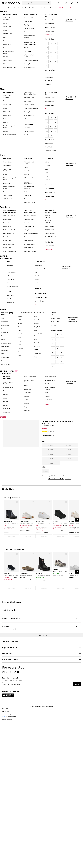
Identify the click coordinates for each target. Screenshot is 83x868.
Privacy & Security (7, 709)
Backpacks (10, 265)
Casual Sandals (29, 18)
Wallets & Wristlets (13, 286)
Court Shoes (28, 51)
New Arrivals (49, 31)
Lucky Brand (5, 347)
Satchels (9, 276)
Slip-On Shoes (7, 60)
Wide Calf (48, 84)
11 (56, 61)
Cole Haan (4, 332)
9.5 (56, 57)
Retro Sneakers (8, 237)
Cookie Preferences (7, 719)
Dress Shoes (7, 112)
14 (47, 136)
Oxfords (6, 122)
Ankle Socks (10, 295)
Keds (19, 330)
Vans (19, 355)
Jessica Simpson (6, 343)
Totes (8, 283)
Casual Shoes (7, 27)
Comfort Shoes (8, 34)
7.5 (51, 52)
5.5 (47, 48)
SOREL (36, 350)
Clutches (10, 269)
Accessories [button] (39, 8)
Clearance (48, 35)
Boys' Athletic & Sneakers (50, 217)
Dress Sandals (28, 21)
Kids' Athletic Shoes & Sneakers (51, 211)
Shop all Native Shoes (49, 426)
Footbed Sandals (29, 28)
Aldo (3, 318)
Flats (5, 37)
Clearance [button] (66, 8)
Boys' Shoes (28, 158)
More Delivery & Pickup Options (60, 479)
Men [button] (15, 8)
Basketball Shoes (29, 98)
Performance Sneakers (31, 60)
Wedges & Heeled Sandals (29, 36)
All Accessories (40, 262)
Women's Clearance (7, 378)
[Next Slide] (77, 520)
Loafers (5, 48)
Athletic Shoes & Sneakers (8, 19)
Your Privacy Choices (9, 717)
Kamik (36, 339)
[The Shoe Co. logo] (11, 3)
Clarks (3, 329)
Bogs (36, 316)
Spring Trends (50, 27)
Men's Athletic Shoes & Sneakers (30, 93)
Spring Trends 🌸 (56, 8)
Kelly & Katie (55, 322)
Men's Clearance (30, 377)
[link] (11, 526)
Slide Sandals (28, 135)
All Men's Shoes (9, 92)
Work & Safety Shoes (10, 67)
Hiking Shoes (7, 44)
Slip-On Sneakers (29, 67)
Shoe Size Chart (50, 192)
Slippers (6, 64)
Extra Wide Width (50, 151)
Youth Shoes (7, 166)
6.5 (56, 48)
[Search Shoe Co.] (34, 3)
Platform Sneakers (9, 233)
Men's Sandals (29, 124)
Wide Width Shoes (9, 199)
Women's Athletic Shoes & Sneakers (30, 43)
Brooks (20, 323)
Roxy (3, 354)
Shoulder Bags (11, 279)
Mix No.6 (54, 325)
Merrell (37, 343)
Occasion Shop (50, 20)
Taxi (2, 361)
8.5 (47, 57)
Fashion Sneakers (29, 105)
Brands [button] (47, 8)
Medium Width (49, 77)
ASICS (20, 320)
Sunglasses (38, 283)
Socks (9, 292)
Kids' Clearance (50, 377)
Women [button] (10, 8)
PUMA (47, 176)
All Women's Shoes (10, 14)
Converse (48, 166)
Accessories (49, 185)
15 (51, 136)
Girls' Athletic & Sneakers (50, 222)
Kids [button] (19, 8)
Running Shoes (28, 64)
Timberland (38, 354)
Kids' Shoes (7, 158)
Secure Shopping (6, 714)
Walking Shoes (8, 248)
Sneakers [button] (25, 8)
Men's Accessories (41, 294)
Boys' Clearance (50, 380)
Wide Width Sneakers (31, 119)
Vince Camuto (6, 364)
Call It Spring (5, 325)
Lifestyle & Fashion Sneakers (30, 56)
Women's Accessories (39, 289)
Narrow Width (49, 74)
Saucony (20, 345)
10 (47, 61)
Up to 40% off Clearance (71, 37)
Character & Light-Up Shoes (10, 179)
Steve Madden (6, 357)
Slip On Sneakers (50, 233)
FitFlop (3, 340)
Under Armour (22, 352)
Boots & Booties (8, 387)
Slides (26, 32)
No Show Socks (11, 302)
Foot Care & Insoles (40, 269)
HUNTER (37, 330)
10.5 (51, 61)
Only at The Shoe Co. (51, 15)
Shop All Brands (57, 330)
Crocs (47, 169)
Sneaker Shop (50, 242)
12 (47, 66)
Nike (46, 173)
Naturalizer (5, 350)
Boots (5, 23)
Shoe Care (38, 276)
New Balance (22, 334)
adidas (47, 162)
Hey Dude (37, 327)
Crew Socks (10, 299)
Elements (37, 323)
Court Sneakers (29, 223)
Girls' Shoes (28, 183)
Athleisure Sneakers (30, 48)
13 (56, 131)
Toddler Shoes (7, 162)
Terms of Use (6, 711)
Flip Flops (27, 25)
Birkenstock (5, 322)
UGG (36, 357)
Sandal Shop (49, 24)
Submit (77, 684)
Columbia (37, 320)
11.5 (47, 131)
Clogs (5, 30)
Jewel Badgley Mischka (39, 335)
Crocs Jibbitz (38, 265)
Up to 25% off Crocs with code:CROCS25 (73, 335)
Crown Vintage (56, 318)
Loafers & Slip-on (29, 400)
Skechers (48, 180)
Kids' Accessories (41, 297)
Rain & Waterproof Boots (9, 52)
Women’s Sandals (30, 14)
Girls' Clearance (50, 384)
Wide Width (48, 81)
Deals (72, 8)
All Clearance (50, 405)
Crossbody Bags (12, 272)
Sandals (32, 8)
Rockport (37, 346)
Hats (36, 272)
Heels (5, 41)
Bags (9, 262)
